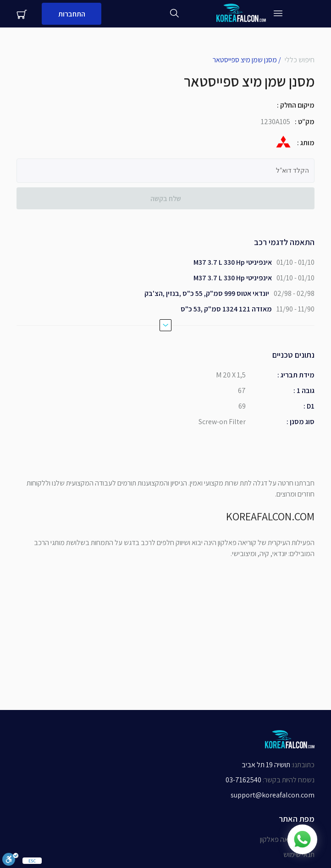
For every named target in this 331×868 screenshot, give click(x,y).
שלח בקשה (166, 199)
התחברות (72, 14)
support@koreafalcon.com (273, 795)
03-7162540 (243, 780)
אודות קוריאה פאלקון (287, 839)
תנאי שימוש (299, 854)
